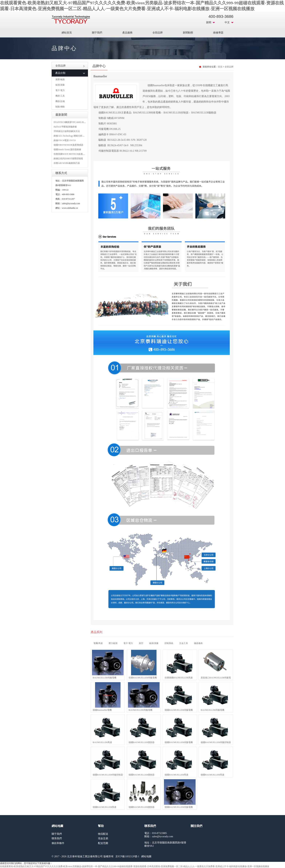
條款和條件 (58, 843)
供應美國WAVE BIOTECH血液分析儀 (71, 154)
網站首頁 (67, 33)
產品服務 (127, 33)
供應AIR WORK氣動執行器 (67, 163)
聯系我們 (57, 838)
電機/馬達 (98, 643)
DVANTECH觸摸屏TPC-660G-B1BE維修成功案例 (77, 122)
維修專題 (218, 33)
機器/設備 (60, 101)
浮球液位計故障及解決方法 (67, 131)
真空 (141, 643)
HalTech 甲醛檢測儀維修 (65, 127)
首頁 (220, 67)
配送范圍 (103, 843)
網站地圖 (146, 856)
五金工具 (184, 643)
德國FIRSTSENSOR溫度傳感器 (68, 145)
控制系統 (169, 643)
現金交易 (103, 838)
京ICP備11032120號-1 (127, 856)
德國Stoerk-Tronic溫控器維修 (67, 149)
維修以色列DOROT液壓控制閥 (68, 159)
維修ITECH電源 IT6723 (65, 140)
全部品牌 (158, 33)
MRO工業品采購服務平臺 (71, 20)
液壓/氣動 (60, 79)
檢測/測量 (60, 85)
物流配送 (103, 834)
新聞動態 (188, 33)
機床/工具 (60, 96)
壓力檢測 (113, 643)
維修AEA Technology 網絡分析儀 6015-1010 (74, 136)
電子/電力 (60, 90)
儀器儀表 (198, 643)
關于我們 (97, 33)
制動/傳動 (60, 107)
